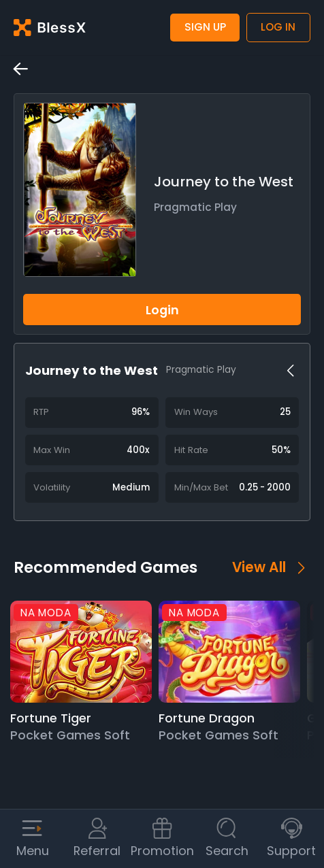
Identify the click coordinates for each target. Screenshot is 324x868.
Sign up (205, 27)
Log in (278, 27)
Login (162, 310)
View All (271, 567)
